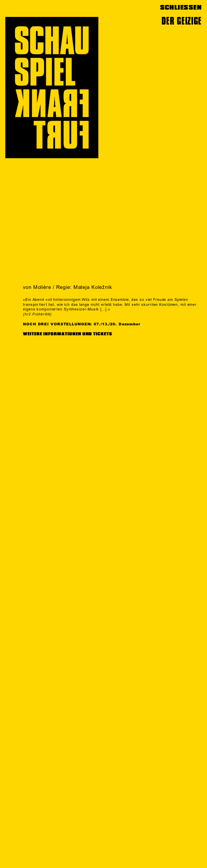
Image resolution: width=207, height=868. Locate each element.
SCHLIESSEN (181, 7)
